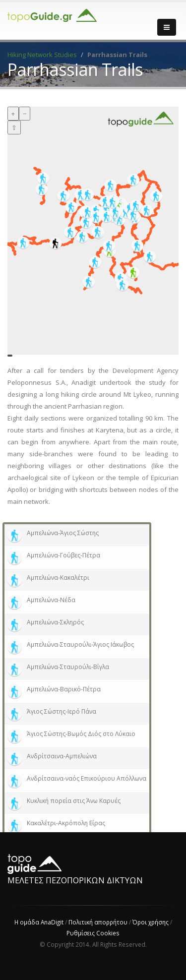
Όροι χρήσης (151, 922)
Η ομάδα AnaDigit (39, 922)
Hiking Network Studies (42, 55)
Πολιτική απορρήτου (98, 922)
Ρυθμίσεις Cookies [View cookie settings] (93, 933)
